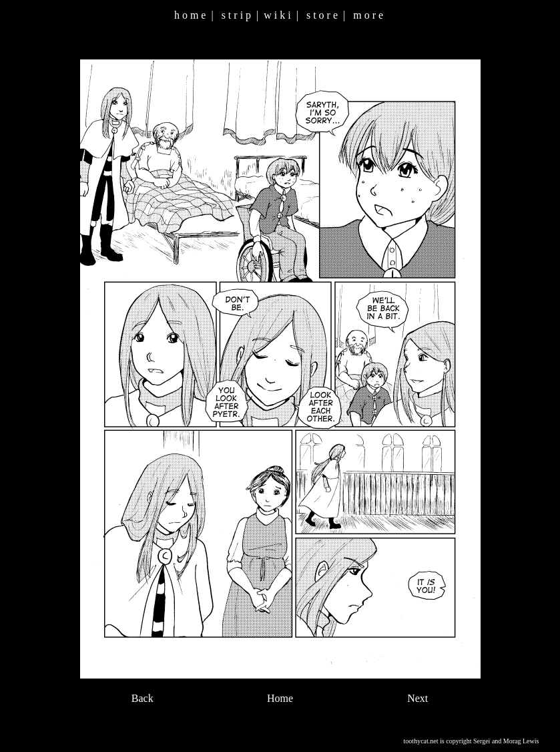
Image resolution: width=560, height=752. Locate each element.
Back (143, 698)
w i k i (277, 15)
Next (417, 698)
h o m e (190, 15)
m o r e (368, 15)
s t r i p (236, 15)
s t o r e (322, 15)
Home (280, 698)
